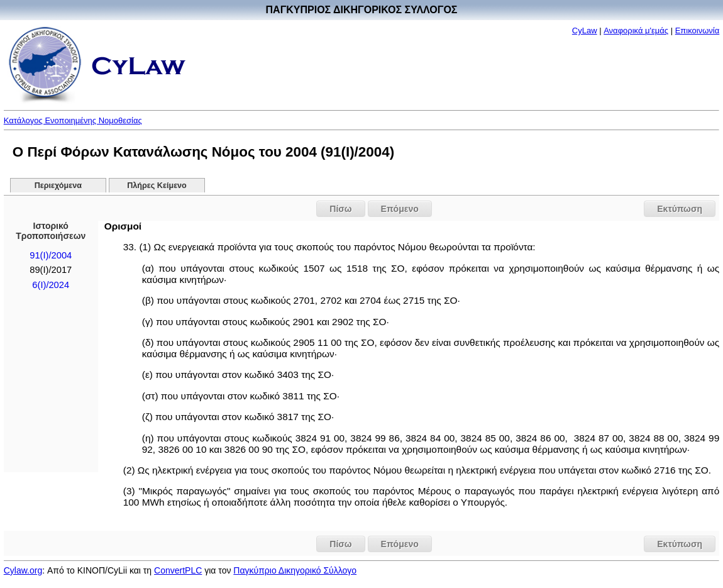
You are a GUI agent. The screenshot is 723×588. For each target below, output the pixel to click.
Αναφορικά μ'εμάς (636, 31)
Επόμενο (400, 209)
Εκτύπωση (680, 209)
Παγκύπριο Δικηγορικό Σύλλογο (295, 570)
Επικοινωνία (698, 31)
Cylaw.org (23, 570)
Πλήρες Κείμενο (157, 186)
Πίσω (340, 209)
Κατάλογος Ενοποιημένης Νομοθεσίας (73, 120)
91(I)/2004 (51, 255)
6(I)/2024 (51, 285)
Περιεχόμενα (58, 186)
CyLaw (585, 31)
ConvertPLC (178, 570)
